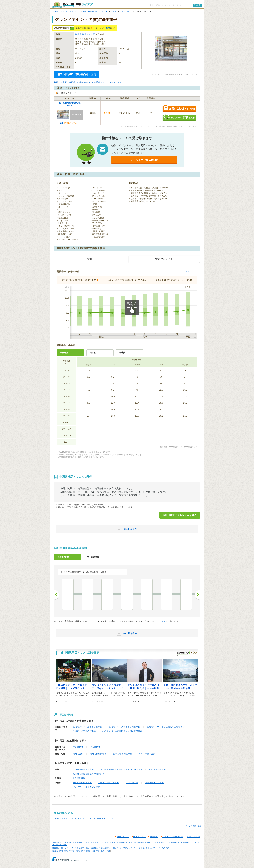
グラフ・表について (189, 271)
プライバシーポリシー (173, 837)
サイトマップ (140, 837)
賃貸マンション (97, 842)
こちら (163, 621)
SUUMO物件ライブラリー (95, 12)
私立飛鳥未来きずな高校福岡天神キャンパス (121, 770)
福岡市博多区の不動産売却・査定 (77, 74)
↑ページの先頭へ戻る (193, 826)
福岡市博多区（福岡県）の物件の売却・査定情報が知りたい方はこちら (88, 82)
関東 (66, 851)
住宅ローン (118, 848)
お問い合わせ (194, 837)
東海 (83, 851)
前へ (57, 595)
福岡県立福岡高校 (157, 770)
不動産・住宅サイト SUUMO (66, 12)
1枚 (62, 123)
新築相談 (94, 848)
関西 (88, 851)
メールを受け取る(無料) (144, 160)
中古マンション (161, 842)
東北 (61, 851)
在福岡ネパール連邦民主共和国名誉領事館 (122, 731)
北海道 (55, 851)
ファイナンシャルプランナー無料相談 (154, 848)
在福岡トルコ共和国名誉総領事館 (124, 727)
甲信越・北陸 (75, 851)
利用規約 (154, 837)
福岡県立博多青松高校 (83, 770)
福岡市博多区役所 (98, 754)
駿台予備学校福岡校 (154, 783)
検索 (199, 5)
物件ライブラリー (131, 848)
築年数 (93, 353)
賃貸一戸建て (122, 842)
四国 (93, 851)
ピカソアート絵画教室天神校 (86, 787)
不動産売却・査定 (82, 848)
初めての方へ (123, 837)
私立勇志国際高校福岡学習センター (90, 774)
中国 (98, 851)
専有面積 (64, 353)
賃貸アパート (110, 842)
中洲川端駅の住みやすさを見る (180, 515)
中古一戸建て (186, 842)
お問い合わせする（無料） (179, 109)
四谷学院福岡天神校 (82, 783)
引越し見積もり (105, 848)
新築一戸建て (174, 842)
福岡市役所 (78, 754)
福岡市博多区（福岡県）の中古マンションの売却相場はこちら (85, 819)
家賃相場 (132, 842)
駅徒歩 (122, 353)
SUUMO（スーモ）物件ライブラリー (75, 5)
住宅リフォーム (67, 848)
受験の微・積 (132, 783)
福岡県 (114, 12)
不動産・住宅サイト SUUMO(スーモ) (68, 842)
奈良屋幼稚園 (79, 778)
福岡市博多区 (126, 12)
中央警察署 (95, 747)
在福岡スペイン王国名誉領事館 (87, 727)
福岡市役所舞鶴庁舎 (123, 754)
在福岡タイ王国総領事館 (84, 731)
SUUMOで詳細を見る (179, 117)
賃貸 (108, 28)
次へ (197, 595)
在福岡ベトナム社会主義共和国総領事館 (166, 727)
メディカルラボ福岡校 (109, 783)
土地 (195, 842)
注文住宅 (56, 848)
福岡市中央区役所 (147, 754)
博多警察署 (78, 747)
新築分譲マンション (145, 842)
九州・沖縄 (106, 851)
